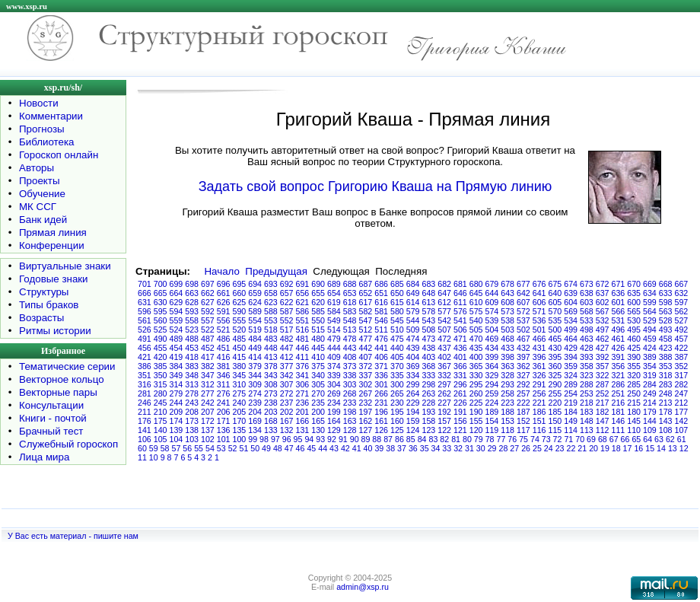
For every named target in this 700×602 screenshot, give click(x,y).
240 (240, 403)
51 (243, 448)
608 (508, 302)
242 (208, 403)
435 (476, 348)
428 (587, 348)
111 (619, 430)
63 (659, 439)
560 (161, 320)
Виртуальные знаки (65, 266)
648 (429, 293)
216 (619, 403)
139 (177, 430)
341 (303, 375)
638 (587, 293)
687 (366, 284)
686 (381, 284)
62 (670, 439)
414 (255, 357)
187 (523, 412)
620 (318, 302)
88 (377, 439)
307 (287, 384)
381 (224, 366)
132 (287, 430)
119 (492, 430)
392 (603, 357)
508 (429, 330)
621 (303, 302)
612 (444, 302)
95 (298, 439)
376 (303, 366)
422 (682, 348)
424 (650, 348)
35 (425, 448)
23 (560, 448)
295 (476, 384)
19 (605, 448)
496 (619, 330)
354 (650, 366)
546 (381, 320)
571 (539, 311)
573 (508, 311)
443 (350, 348)
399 (492, 357)
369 (413, 366)
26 (526, 448)
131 (303, 430)
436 (460, 348)
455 (161, 348)
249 (650, 393)
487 (208, 339)
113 (587, 430)
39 (379, 448)
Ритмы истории (55, 331)
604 (571, 302)
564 (650, 311)
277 (208, 393)
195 (397, 412)
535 (555, 320)
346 (224, 375)
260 (476, 393)
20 (593, 448)
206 (224, 412)
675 (555, 284)
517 (287, 330)
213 (666, 403)
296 (460, 384)
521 (224, 330)
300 (397, 384)
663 (192, 293)
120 (476, 430)
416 (224, 357)
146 (619, 421)
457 (682, 339)
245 (161, 403)
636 (619, 293)
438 (429, 348)
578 (429, 311)
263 (429, 393)
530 (634, 320)
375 (318, 366)
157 (444, 421)
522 (208, 330)
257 (523, 393)
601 (619, 302)
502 (523, 330)
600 (634, 302)
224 (492, 403)
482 (287, 339)
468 (508, 339)
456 (145, 348)
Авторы (37, 168)
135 (240, 430)
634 (650, 293)
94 (309, 439)
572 (523, 311)
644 (492, 293)
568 (587, 311)
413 (271, 357)
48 (278, 448)
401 (460, 357)
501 (539, 330)
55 (199, 448)
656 (303, 293)
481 (303, 339)
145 (634, 421)
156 (460, 421)
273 (271, 393)
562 (682, 311)
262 (444, 393)
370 (397, 366)
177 (682, 412)
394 (571, 357)
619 (334, 302)
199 (334, 412)
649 (413, 293)
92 (332, 439)
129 (334, 430)
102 (208, 439)
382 (208, 366)
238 (271, 403)
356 (619, 366)
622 (287, 302)
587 (287, 311)
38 (390, 448)
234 (334, 403)
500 (555, 330)
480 (318, 339)
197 (366, 412)
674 (571, 284)
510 (397, 330)
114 (571, 430)
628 (192, 302)
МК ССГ (38, 207)
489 (177, 339)
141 (145, 430)
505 (476, 330)
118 (508, 430)
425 (634, 348)
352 (682, 366)
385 (161, 366)
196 (381, 412)
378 (271, 366)
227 (444, 403)
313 (192, 384)
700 (161, 284)
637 (603, 293)
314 (177, 384)
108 (666, 430)
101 (224, 439)
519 (255, 330)
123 (429, 430)
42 (345, 448)
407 (366, 357)
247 (682, 393)
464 (571, 339)
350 (161, 375)
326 (539, 375)
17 (628, 448)
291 (539, 384)
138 (192, 430)
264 (413, 393)
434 (492, 348)
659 (255, 293)
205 (240, 412)
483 (271, 339)
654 (334, 293)
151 (539, 421)
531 (619, 320)
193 (429, 412)
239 (255, 403)
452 (208, 348)
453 (192, 348)
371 (381, 366)
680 (476, 284)
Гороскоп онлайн (59, 155)
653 (350, 293)
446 (303, 348)
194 (413, 412)
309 (255, 384)
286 (619, 384)
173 (192, 421)
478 (350, 339)
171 (224, 421)
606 (539, 302)
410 (318, 357)
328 (508, 375)
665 (161, 293)
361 (539, 366)
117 (523, 430)
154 (492, 421)
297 (444, 384)
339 (334, 375)
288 (587, 384)
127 (366, 430)
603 (587, 302)
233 (350, 403)
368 (429, 366)
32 (458, 448)
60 (142, 448)
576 (460, 311)
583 (350, 311)
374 (334, 366)
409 (334, 357)
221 (539, 403)
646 (460, 293)
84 (422, 439)
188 (508, 412)
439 (413, 348)
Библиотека (46, 142)
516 (303, 330)
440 (397, 348)
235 (318, 403)
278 (192, 393)
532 (603, 320)
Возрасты (41, 318)
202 (287, 412)
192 (444, 412)
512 (366, 330)
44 (323, 448)
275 (240, 393)
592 (208, 311)
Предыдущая (276, 271)
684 (413, 284)
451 (224, 348)
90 (355, 439)
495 (634, 330)
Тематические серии (67, 366)
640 (555, 293)
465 (555, 339)
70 (580, 439)
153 (508, 421)
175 (161, 421)
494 (650, 330)
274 (255, 393)
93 (320, 439)
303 (350, 384)
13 (673, 448)
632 (682, 293)
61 (682, 439)
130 (318, 430)
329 (492, 375)
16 (638, 448)
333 (429, 375)
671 (619, 284)
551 (303, 320)
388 (666, 357)
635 (634, 293)
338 (350, 375)
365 (476, 366)
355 (634, 366)
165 (318, 421)
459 (650, 339)
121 (460, 430)
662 (208, 293)
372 (366, 366)
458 (666, 339)
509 (413, 330)
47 (289, 448)
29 (492, 448)
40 (368, 448)
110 (634, 430)
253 (587, 393)
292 (523, 384)
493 (666, 330)
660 (240, 293)
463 (587, 339)
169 (255, 421)
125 (397, 430)
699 (177, 284)
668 (666, 284)
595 (161, 311)
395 (555, 357)
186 (539, 412)
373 (350, 366)
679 (492, 284)
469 (492, 339)
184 (571, 412)
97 (275, 439)
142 (682, 421)
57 (176, 448)
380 (240, 366)
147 (603, 421)
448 (271, 348)
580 (397, 311)
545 (397, 320)
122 (444, 430)
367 (444, 366)
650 (397, 293)
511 (381, 330)
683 (429, 284)
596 (145, 311)
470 (476, 339)
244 (177, 403)
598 (666, 302)
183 (587, 412)
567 (603, 311)
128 (350, 430)
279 (177, 393)
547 (366, 320)
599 (650, 302)
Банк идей (43, 220)
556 (224, 320)
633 (666, 293)
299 (413, 384)
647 (444, 293)
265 (397, 393)
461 (619, 339)
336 (381, 375)
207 (208, 412)
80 (467, 439)
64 (647, 439)
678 (508, 284)
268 (350, 393)
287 (603, 384)
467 (523, 339)
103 (192, 439)
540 (476, 320)
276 (224, 393)
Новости (39, 103)
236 (303, 403)
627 (208, 302)
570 (555, 311)
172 (208, 421)
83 (434, 439)
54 (210, 448)
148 (587, 421)
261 (460, 393)
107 (682, 430)
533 (587, 320)
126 (381, 430)
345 (240, 375)
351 (145, 375)
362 (523, 366)
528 (666, 320)
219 (571, 403)
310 (240, 384)
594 (177, 311)
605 (555, 302)
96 (287, 439)
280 (161, 393)
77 (501, 439)
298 (429, 384)
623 (271, 302)
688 (350, 284)
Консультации (51, 405)
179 (650, 412)
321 (619, 375)
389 (650, 357)
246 (145, 403)
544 (413, 320)
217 (603, 403)
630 (161, 302)
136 (224, 430)
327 (523, 375)
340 (318, 375)
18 (616, 448)
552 (287, 320)
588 (271, 311)
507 (444, 330)
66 (625, 439)
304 (334, 384)
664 (177, 293)
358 (587, 366)
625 (240, 302)
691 (303, 284)
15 (650, 448)
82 (444, 439)
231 (381, 403)
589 (255, 311)
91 (343, 439)
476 (381, 339)
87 (388, 439)
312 (208, 384)
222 (523, 403)
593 (192, 311)
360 (555, 366)
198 (350, 412)
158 (429, 421)
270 (318, 393)
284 (650, 384)
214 (650, 403)
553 (271, 320)
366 (460, 366)
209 (177, 412)
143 (666, 421)
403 (429, 357)
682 (444, 284)
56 (187, 448)
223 (508, 403)
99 (253, 439)
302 (366, 384)
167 (287, 421)
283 (666, 384)
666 (145, 293)
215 (634, 403)
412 (287, 357)
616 (381, 302)
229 (413, 403)
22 (571, 448)
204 (255, 412)
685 (397, 284)
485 (240, 339)
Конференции (52, 245)
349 (177, 375)
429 (571, 348)
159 (413, 421)
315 (161, 384)
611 (460, 302)
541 (460, 320)
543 (429, 320)
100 (240, 439)
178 (666, 412)
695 (240, 284)
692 (287, 284)
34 (436, 448)
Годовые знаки (54, 279)
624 (255, 302)
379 (255, 366)
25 (537, 448)
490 (161, 339)
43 (334, 448)
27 (514, 448)
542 (444, 320)
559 (177, 320)
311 (224, 384)
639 (571, 293)
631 (145, 302)
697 (208, 284)
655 (318, 293)
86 (399, 439)
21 (582, 448)
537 (523, 320)
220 (555, 403)
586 (303, 311)
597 (682, 302)
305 (318, 384)
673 (587, 284)
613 (429, 302)
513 (350, 330)
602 (603, 302)
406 (381, 357)
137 (208, 430)
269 (334, 393)
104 (177, 439)
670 (634, 284)
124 (413, 430)
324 (571, 375)
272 (287, 393)
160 (397, 421)
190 (476, 412)
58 (165, 448)
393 (587, 357)
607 (523, 302)
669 (650, 284)
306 (303, 384)
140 (161, 430)
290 (555, 384)
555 (240, 320)
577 (444, 311)
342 (287, 375)
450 (240, 348)
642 (523, 293)
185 (555, 412)
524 (177, 330)
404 (413, 357)
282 (682, 384)
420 (161, 357)
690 (318, 284)
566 (619, 311)
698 (192, 284)
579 (413, 311)
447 (287, 348)
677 (523, 284)
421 (145, 357)
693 (271, 284)
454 (177, 348)
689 (334, 284)
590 (240, 311)
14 (661, 448)
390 (634, 357)
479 (334, 339)
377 (287, 366)
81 (456, 439)
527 (682, 320)
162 (366, 421)
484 (255, 339)
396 (539, 357)
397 (523, 357)
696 (224, 284)
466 (539, 339)
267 (366, 393)
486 (224, 339)
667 (682, 284)
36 (413, 448)
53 (221, 448)
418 (192, 357)
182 (603, 412)
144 (650, 421)
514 (334, 330)
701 (145, 284)
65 (636, 439)
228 (429, 403)
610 (476, 302)
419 (177, 357)
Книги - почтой (53, 418)
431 (539, 348)
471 (460, 339)
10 (154, 457)
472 (444, 339)
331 (460, 375)
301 (381, 384)
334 (413, 375)
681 (460, 284)
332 (444, 375)
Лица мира (44, 457)
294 (492, 384)
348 (192, 375)
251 (619, 393)
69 (591, 439)
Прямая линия (53, 233)
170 (240, 421)
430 (555, 348)
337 (366, 375)
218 (587, 403)
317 (682, 375)
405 (397, 357)
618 (350, 302)
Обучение (42, 194)
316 (145, 384)
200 (318, 412)
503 (508, 330)
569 (571, 311)
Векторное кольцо (62, 379)
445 (318, 348)
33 (447, 448)
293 (508, 384)
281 (145, 393)
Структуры (44, 292)
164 (334, 421)
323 (587, 375)
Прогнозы (42, 129)
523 (192, 330)
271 (303, 393)
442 (366, 348)
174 (177, 421)
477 (366, 339)
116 (539, 430)
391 (619, 357)
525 (161, 330)
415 (240, 357)
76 (512, 439)
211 (145, 412)
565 (634, 311)
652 (366, 293)
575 (476, 311)
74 (535, 439)
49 (266, 448)
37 (402, 448)
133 (271, 430)
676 (539, 284)
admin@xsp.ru (363, 587)
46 (301, 448)
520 (240, 330)
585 (318, 311)
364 (492, 366)
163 (350, 421)
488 (192, 339)
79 (479, 439)
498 (587, 330)
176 (145, 421)
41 (357, 448)
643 (508, 293)
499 (571, 330)
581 (381, 311)
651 (381, 293)
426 (619, 348)
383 (192, 366)
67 (614, 439)
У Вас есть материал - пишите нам (73, 536)
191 (460, 412)
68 (603, 439)
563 (666, 311)
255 (555, 393)
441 (381, 348)
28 (504, 448)
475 (397, 339)
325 (555, 375)
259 (492, 393)
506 (460, 330)
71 (568, 439)
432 (523, 348)
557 (208, 320)
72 (558, 439)
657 (287, 293)
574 (492, 311)
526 (145, 330)
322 (603, 375)
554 (255, 320)
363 (508, 366)
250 (634, 393)
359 (571, 366)
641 (539, 293)
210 (161, 412)
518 (271, 330)
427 (603, 348)
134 (255, 430)
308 (271, 384)
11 (142, 457)
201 (303, 412)
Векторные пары (58, 392)
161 (381, 421)
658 (271, 293)
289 (571, 384)
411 (303, 357)
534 (571, 320)
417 (208, 357)
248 (666, 393)
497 (603, 330)
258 (508, 393)
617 (366, 302)
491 (145, 339)
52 (233, 448)
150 (555, 421)
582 (366, 311)
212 (682, 403)
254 (571, 393)
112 (603, 430)
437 (444, 348)
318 (666, 375)
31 (469, 448)
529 (650, 320)
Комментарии (51, 116)
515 (318, 330)
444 (334, 348)
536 (539, 320)
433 (508, 348)
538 (508, 320)
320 (634, 375)
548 (350, 320)
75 (523, 439)
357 (603, 366)
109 (650, 430)
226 (460, 403)
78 (490, 439)
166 (303, 421)
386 (145, 366)
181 (619, 412)
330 (476, 375)
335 (397, 375)
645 (476, 293)
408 (350, 357)
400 (476, 357)
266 (381, 393)
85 (411, 439)
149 (571, 421)
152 (523, 421)
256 (539, 393)
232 (366, 403)
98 (264, 439)
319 (650, 375)
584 (334, 311)
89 (366, 439)
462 (603, 339)
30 (481, 448)
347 (208, 375)
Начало (221, 271)
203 (271, 412)
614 (413, 302)
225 (476, 403)
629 (177, 302)
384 (177, 366)
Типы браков (49, 305)
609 (492, 302)
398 (508, 357)
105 (161, 439)
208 (192, 412)
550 (318, 320)
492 (682, 330)
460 (634, 339)
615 (397, 302)
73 (546, 439)
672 (603, 284)
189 (492, 412)
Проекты (39, 181)
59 (154, 448)
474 (413, 339)
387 (682, 357)
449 (255, 348)
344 (255, 375)
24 (549, 448)
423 (666, 348)
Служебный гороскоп (68, 444)
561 (145, 320)
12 (684, 448)
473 (429, 339)
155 (476, 421)
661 (224, 293)
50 (255, 448)
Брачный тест (51, 431)
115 (555, 430)
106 (145, 439)
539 (492, 320)
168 (271, 421)
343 (271, 375)
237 (287, 403)
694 (255, 284)
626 (224, 302)
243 (192, 403)
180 (634, 412)
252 (603, 393)
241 (224, 403)
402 (444, 357)
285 (634, 384)
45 (311, 448)
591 (224, 311)
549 (334, 320)
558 (192, 320)
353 (666, 366)
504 (492, 330)
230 (397, 403)
